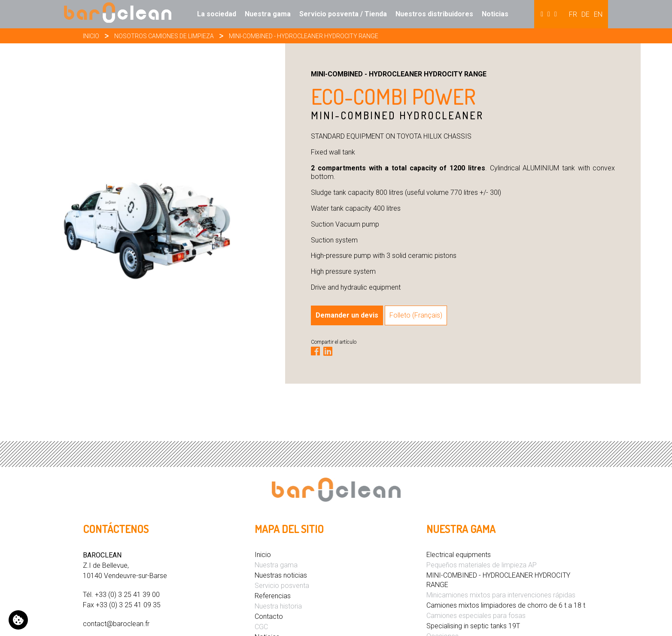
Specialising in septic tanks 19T (473, 626)
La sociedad (217, 14)
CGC (261, 627)
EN (598, 14)
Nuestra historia (278, 606)
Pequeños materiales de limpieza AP (482, 565)
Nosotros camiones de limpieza (164, 36)
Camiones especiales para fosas (476, 616)
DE (585, 14)
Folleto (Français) (416, 315)
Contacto (269, 616)
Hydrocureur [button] (549, 14)
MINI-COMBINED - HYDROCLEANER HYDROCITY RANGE (304, 36)
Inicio (91, 36)
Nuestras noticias (281, 575)
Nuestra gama (268, 14)
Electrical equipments (459, 555)
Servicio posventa (282, 586)
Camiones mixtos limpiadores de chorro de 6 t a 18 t (506, 605)
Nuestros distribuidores (434, 14)
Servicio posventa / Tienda (343, 14)
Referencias (273, 596)
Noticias (495, 14)
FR (573, 14)
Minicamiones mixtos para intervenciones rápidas (501, 595)
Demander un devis (347, 315)
